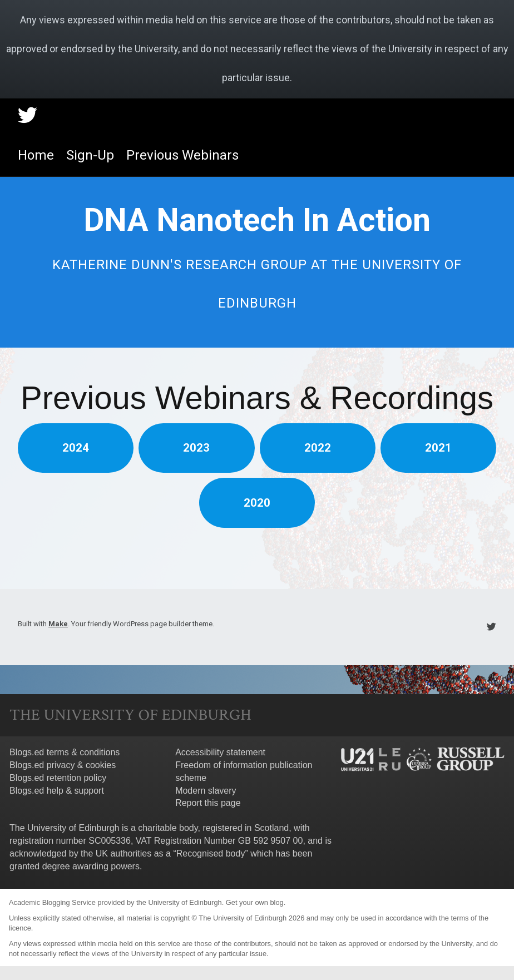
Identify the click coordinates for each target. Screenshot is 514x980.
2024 (76, 448)
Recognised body (211, 853)
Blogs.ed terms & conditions (65, 752)
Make (58, 624)
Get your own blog (255, 902)
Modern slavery (206, 791)
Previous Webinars (182, 155)
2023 (196, 448)
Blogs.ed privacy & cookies (63, 765)
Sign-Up (90, 155)
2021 (438, 448)
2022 (318, 448)
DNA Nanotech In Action (257, 220)
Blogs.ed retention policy (58, 778)
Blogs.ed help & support (57, 791)
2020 (257, 503)
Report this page (208, 803)
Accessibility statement (220, 752)
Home (36, 155)
